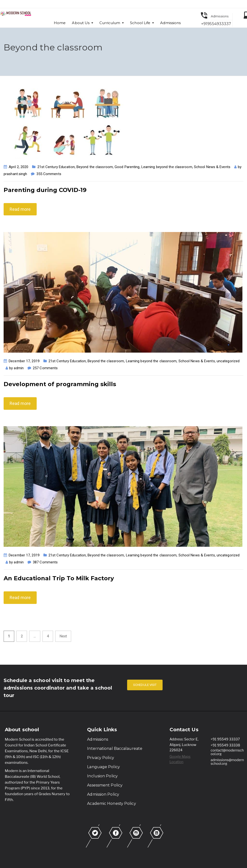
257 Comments (45, 368)
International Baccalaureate (115, 748)
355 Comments (49, 174)
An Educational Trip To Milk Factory (59, 578)
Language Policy (103, 767)
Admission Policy (103, 794)
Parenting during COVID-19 (45, 190)
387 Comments (45, 562)
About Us (81, 23)
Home (60, 23)
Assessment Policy (105, 785)
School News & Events (212, 167)
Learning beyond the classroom (167, 167)
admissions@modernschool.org (227, 762)
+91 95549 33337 (225, 739)
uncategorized (228, 361)
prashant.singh (15, 174)
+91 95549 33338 (225, 745)
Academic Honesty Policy (111, 803)
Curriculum (110, 23)
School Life (140, 23)
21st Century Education (56, 167)
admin (19, 368)
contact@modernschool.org (227, 752)
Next (63, 636)
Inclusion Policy (102, 776)
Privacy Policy (100, 758)
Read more (20, 209)
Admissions (170, 23)
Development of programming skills (60, 384)
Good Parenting (127, 167)
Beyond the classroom (95, 167)
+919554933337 (216, 24)
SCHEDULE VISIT (145, 685)
